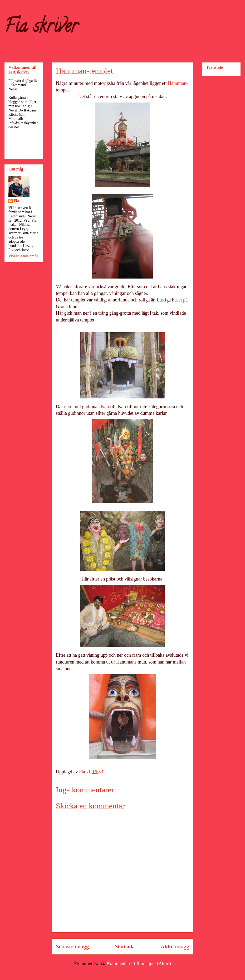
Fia (16, 201)
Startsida (125, 947)
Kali (105, 407)
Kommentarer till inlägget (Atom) (139, 963)
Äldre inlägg (175, 947)
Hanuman (177, 83)
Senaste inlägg (72, 947)
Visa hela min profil (23, 256)
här (21, 114)
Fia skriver (41, 28)
